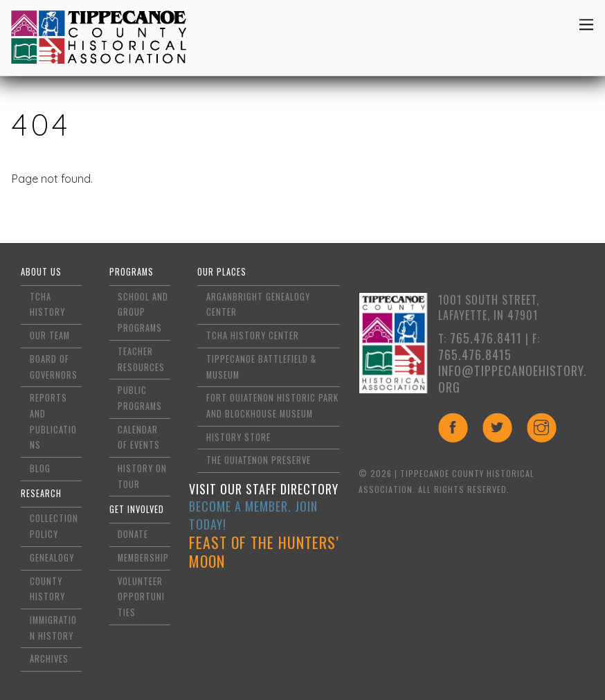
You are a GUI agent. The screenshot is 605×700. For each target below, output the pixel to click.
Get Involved (137, 509)
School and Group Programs (143, 312)
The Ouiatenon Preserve (259, 460)
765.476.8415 (475, 355)
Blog (40, 468)
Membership (143, 558)
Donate (133, 534)
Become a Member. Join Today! (253, 515)
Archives (49, 659)
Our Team (50, 335)
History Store (238, 437)
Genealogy (52, 558)
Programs (132, 272)
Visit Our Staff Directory (264, 489)
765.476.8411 (486, 338)
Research (41, 493)
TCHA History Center (253, 335)
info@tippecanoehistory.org (513, 379)
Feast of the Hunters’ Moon (264, 552)
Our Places (222, 272)
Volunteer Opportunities (141, 597)
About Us (41, 272)
